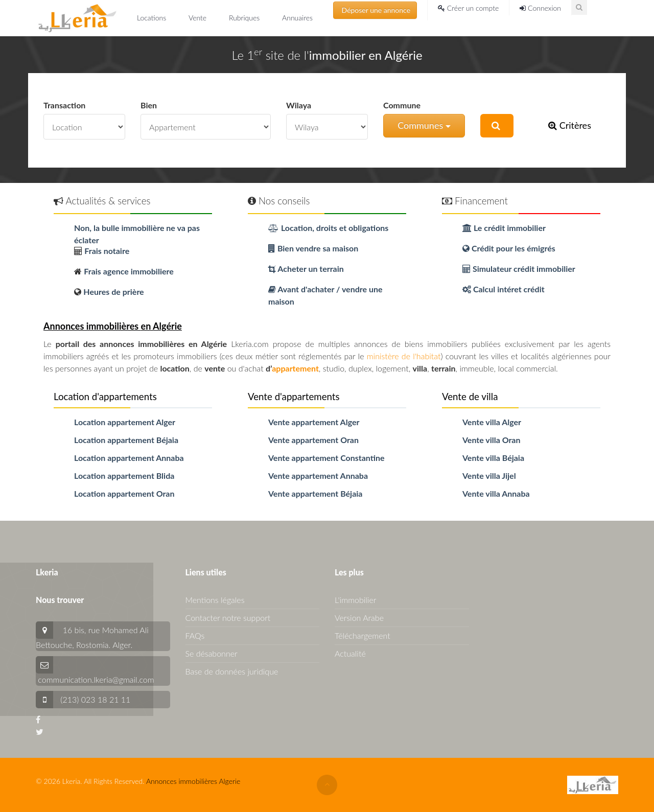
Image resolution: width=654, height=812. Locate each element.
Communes (424, 125)
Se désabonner (212, 653)
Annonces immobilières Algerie (193, 781)
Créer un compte (468, 8)
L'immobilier (355, 600)
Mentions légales (215, 600)
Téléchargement (363, 635)
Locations (153, 18)
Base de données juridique (232, 671)
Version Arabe (359, 618)
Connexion (540, 8)
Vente (198, 18)
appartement (295, 368)
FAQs (195, 635)
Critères (570, 125)
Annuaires (297, 18)
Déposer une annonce (375, 10)
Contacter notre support (228, 618)
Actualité (350, 653)
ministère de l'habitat (404, 356)
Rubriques (245, 18)
